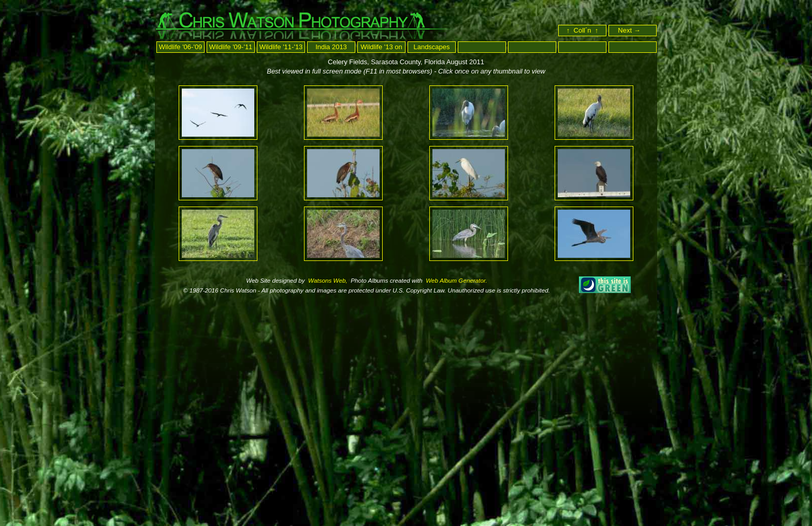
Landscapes (431, 47)
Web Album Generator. (456, 280)
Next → (634, 30)
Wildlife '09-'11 (231, 47)
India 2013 (331, 47)
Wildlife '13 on (381, 47)
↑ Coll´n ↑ (582, 30)
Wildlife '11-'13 (281, 47)
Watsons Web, (327, 280)
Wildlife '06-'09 (181, 47)
